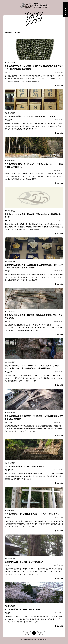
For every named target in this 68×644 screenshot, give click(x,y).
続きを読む (59, 85)
